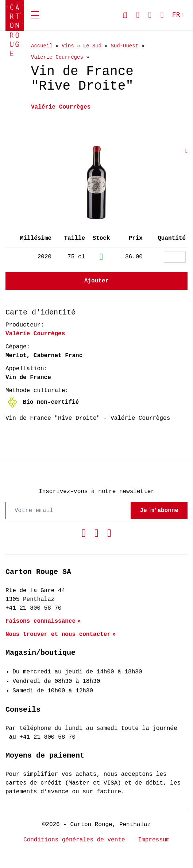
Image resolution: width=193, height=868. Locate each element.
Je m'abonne (159, 511)
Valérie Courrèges (57, 57)
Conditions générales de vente (74, 840)
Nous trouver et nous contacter (58, 634)
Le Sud (92, 46)
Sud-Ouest (124, 46)
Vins (68, 46)
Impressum (154, 840)
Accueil (42, 46)
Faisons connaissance (40, 621)
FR (176, 15)
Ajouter (96, 281)
